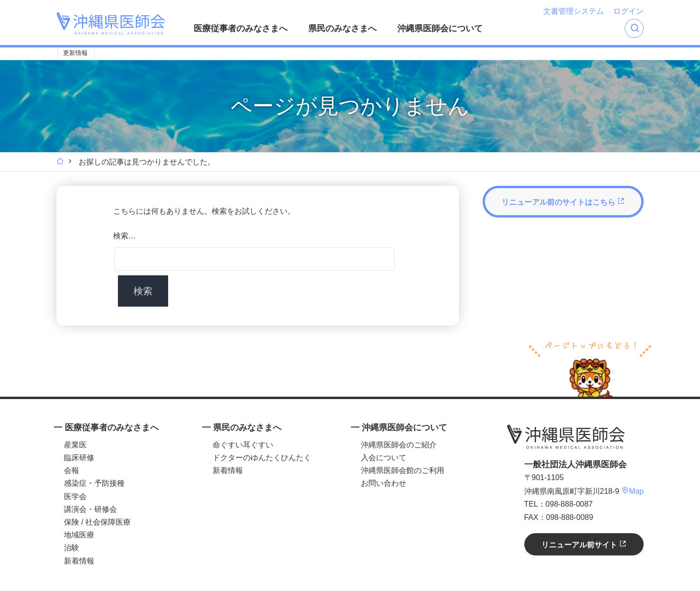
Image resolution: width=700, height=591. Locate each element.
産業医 (75, 445)
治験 (72, 548)
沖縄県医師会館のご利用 (403, 470)
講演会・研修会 (90, 509)
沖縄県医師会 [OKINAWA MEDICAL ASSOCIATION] (111, 23)
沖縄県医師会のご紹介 (399, 445)
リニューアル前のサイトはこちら (563, 202)
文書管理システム (574, 11)
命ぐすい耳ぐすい (243, 445)
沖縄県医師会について (440, 28)
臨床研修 (79, 458)
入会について (384, 458)
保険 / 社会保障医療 (97, 522)
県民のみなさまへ (342, 28)
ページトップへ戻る (590, 368)
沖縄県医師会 (566, 437)
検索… (125, 236)
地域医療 (79, 535)
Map (633, 491)
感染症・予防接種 (94, 483)
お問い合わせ (384, 483)
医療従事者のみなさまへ (241, 28)
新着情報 (79, 561)
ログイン (628, 11)
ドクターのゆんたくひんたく (262, 458)
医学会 (75, 496)
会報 (72, 470)
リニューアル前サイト (584, 544)
